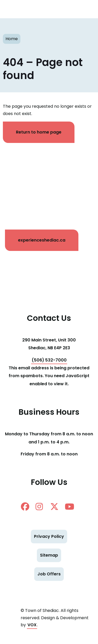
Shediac (20, 9)
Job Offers (49, 574)
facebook (25, 507)
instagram (39, 507)
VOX (32, 625)
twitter (54, 507)
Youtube (70, 507)
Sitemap (49, 555)
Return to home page (39, 132)
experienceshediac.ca (42, 240)
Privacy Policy (49, 536)
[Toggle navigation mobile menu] (85, 9)
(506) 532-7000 (49, 360)
